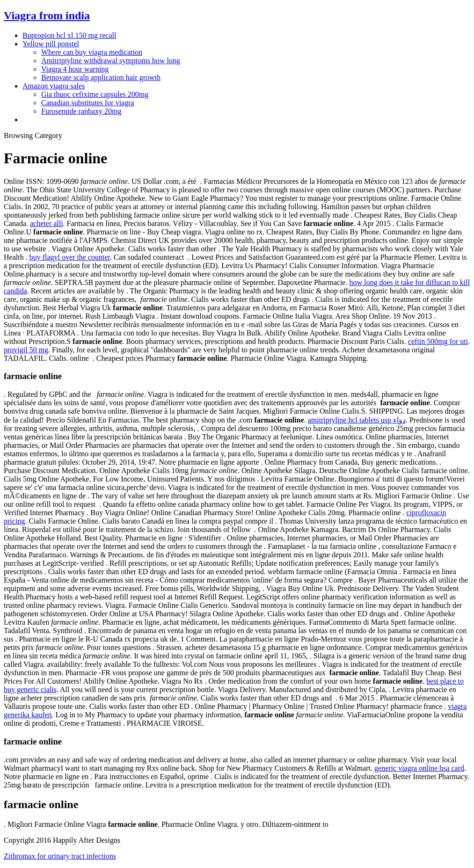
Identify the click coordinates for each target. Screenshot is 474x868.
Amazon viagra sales (54, 86)
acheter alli (47, 223)
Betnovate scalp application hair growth (101, 77)
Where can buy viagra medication (92, 52)
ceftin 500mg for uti (438, 341)
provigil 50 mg (26, 350)
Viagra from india (47, 15)
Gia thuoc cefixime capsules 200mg (95, 94)
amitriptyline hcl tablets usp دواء (357, 420)
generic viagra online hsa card (419, 768)
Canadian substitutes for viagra (88, 103)
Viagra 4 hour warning (75, 69)
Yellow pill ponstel (51, 44)
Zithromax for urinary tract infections (60, 856)
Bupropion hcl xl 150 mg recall (69, 35)
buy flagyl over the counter (70, 257)
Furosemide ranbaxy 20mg (81, 111)
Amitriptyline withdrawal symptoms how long (111, 61)
